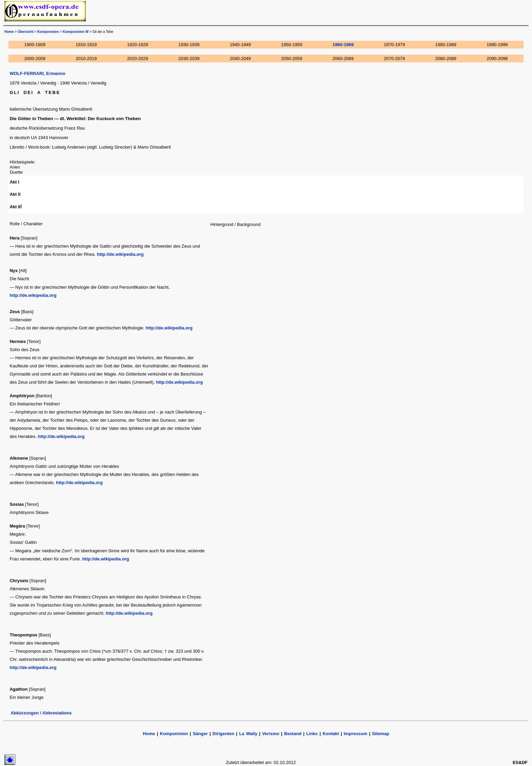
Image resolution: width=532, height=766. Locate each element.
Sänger (200, 734)
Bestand (293, 734)
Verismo (271, 734)
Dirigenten (223, 734)
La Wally (248, 734)
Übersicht (25, 32)
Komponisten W (76, 32)
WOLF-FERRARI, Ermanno (37, 73)
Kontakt (331, 734)
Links (312, 734)
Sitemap (381, 734)
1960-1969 (343, 45)
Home (149, 734)
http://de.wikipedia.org (120, 254)
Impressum (355, 734)
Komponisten (48, 32)
